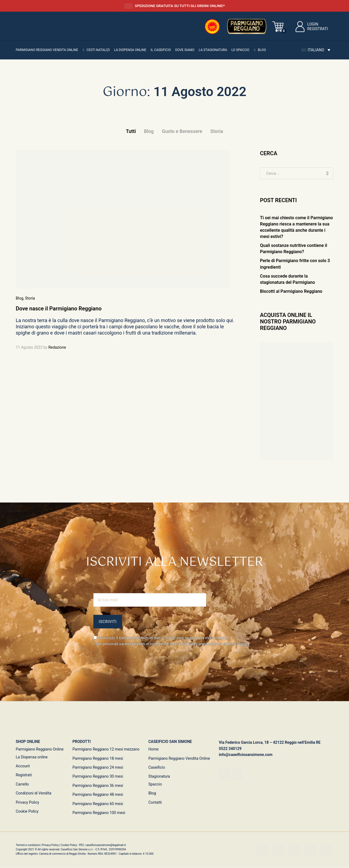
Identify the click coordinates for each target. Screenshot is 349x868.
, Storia (29, 298)
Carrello (22, 784)
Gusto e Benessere (182, 131)
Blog (262, 50)
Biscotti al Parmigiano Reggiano (291, 291)
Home (154, 749)
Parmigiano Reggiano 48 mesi (98, 794)
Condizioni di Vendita (34, 793)
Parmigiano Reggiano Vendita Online (179, 758)
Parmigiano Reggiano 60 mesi (98, 804)
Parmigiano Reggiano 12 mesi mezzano (106, 749)
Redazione (57, 347)
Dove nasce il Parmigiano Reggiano (59, 309)
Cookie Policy (27, 811)
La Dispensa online (130, 50)
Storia (217, 131)
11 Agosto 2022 (29, 347)
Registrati (318, 29)
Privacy (243, 644)
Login (306, 24)
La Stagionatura (213, 50)
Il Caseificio (161, 50)
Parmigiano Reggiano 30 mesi (98, 777)
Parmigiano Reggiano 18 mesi (98, 758)
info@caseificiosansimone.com (246, 755)
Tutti (130, 131)
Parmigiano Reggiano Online (40, 749)
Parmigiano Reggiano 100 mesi (99, 813)
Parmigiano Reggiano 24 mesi (98, 767)
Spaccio (155, 784)
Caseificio (157, 767)
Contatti (155, 802)
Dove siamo (185, 50)
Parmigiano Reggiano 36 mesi (98, 786)
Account (23, 766)
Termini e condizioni (28, 845)
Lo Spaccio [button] (240, 50)
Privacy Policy (27, 802)
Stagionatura (159, 777)
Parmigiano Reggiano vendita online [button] (47, 50)
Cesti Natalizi (98, 50)
